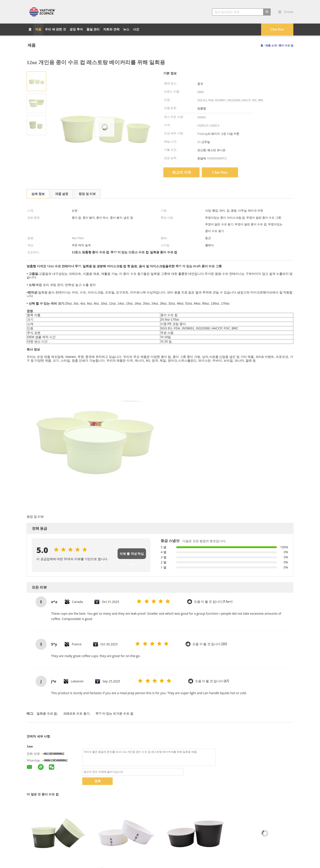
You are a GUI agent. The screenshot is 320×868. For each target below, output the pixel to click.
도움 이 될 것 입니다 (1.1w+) (213, 602)
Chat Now (277, 29)
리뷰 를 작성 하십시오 (132, 556)
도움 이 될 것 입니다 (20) (210, 644)
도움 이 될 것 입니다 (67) (212, 681)
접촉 (98, 781)
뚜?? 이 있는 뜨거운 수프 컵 (114, 714)
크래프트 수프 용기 (76, 714)
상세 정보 (38, 194)
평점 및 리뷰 (87, 194)
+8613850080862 (53, 754)
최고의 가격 (182, 172)
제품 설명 (62, 194)
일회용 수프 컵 (47, 714)
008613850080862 (56, 760)
